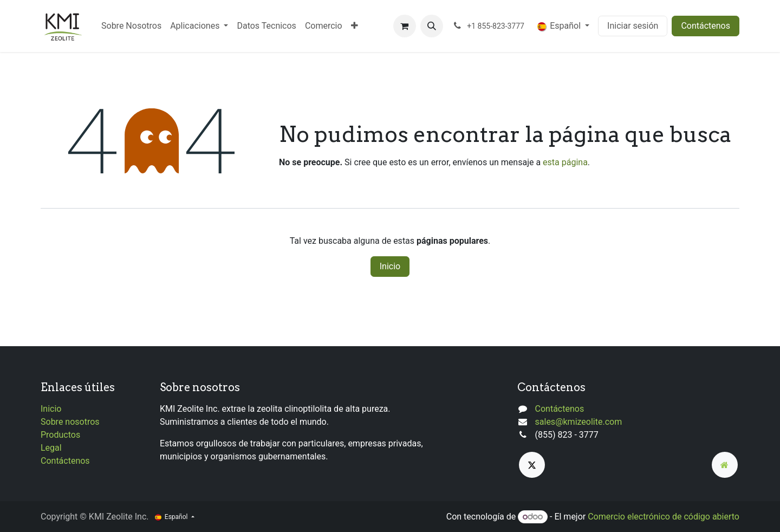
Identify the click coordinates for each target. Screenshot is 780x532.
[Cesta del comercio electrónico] (405, 26)
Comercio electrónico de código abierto (664, 517)
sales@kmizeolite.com (579, 422)
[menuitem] (131, 26)
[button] (432, 26)
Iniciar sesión (633, 26)
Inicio (390, 266)
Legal (51, 448)
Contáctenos (706, 26)
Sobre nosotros (70, 422)
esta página (565, 162)
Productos (60, 435)
